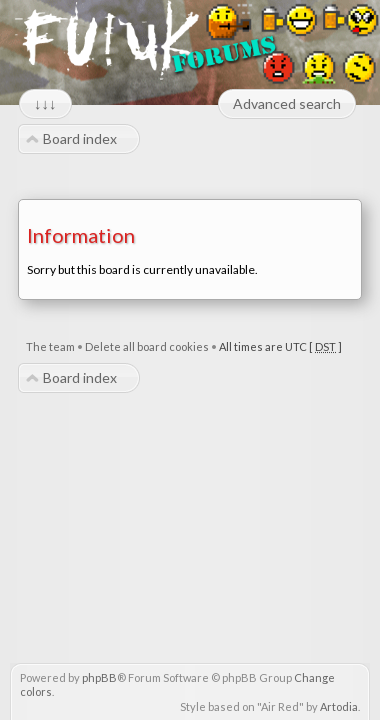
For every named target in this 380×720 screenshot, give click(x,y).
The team (50, 346)
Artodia (339, 706)
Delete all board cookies (147, 346)
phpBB (99, 677)
